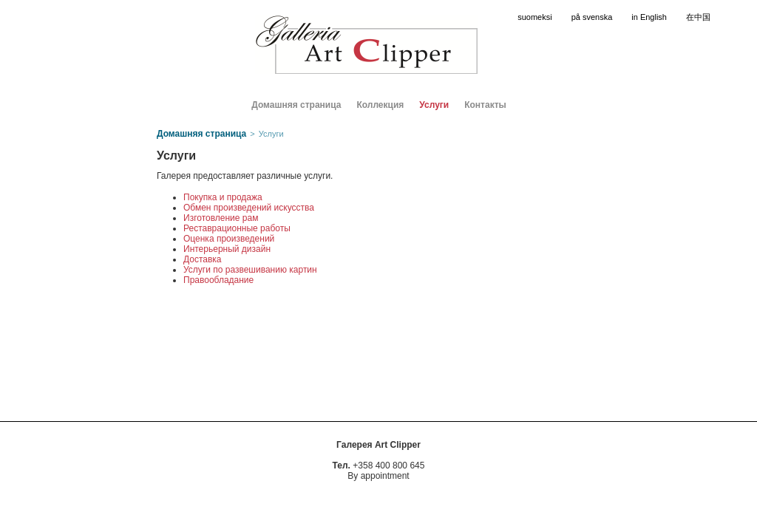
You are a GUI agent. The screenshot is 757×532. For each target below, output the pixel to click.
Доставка (203, 259)
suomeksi (534, 17)
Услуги (434, 105)
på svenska (592, 17)
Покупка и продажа (223, 197)
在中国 (698, 17)
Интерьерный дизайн (227, 249)
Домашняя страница (296, 105)
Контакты (485, 105)
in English (649, 17)
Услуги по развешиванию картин (250, 270)
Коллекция (380, 105)
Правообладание (218, 280)
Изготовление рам (221, 218)
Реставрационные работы (237, 228)
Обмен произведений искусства (249, 208)
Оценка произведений (229, 239)
